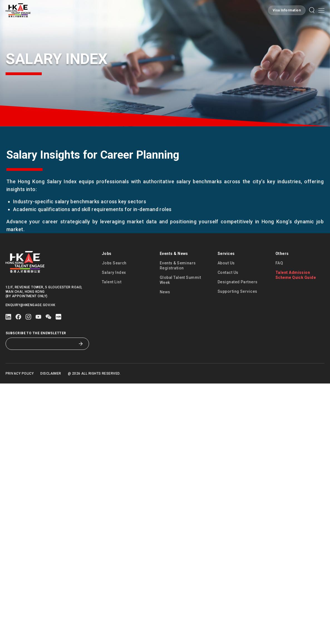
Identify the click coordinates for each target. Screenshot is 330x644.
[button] (312, 10)
